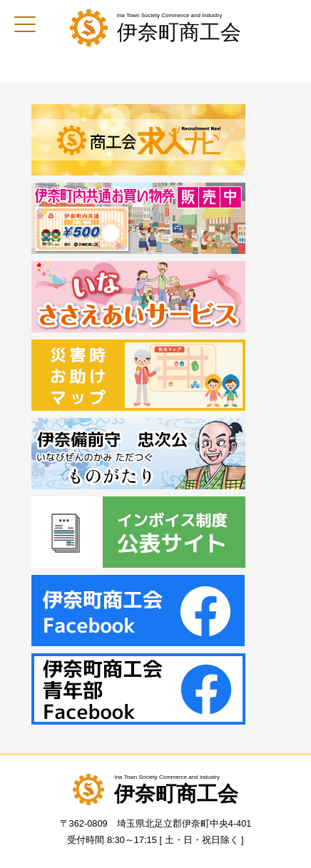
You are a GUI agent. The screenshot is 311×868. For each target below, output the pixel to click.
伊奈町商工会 (179, 32)
